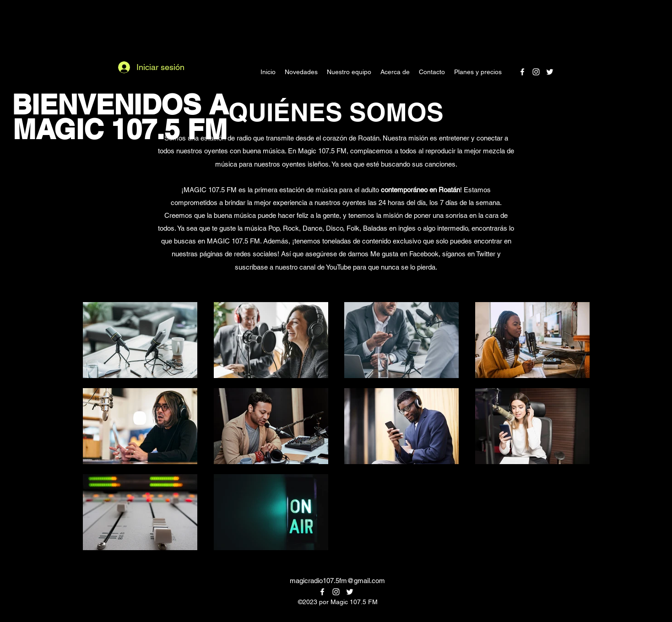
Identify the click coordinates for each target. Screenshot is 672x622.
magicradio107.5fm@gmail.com (337, 581)
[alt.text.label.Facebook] (522, 72)
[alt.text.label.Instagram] (536, 72)
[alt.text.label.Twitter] (550, 72)
